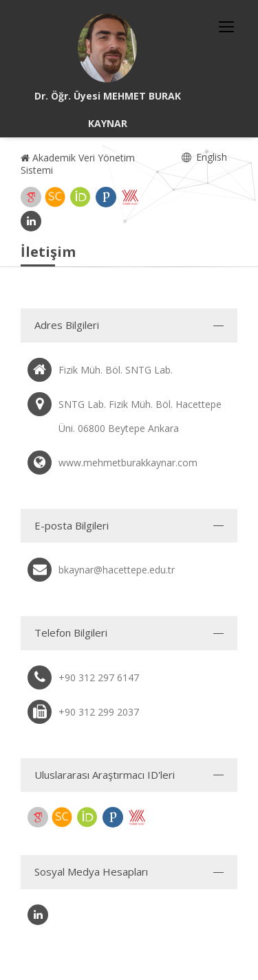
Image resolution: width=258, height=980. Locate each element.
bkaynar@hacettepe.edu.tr (117, 570)
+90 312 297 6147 (99, 677)
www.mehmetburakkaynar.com (128, 463)
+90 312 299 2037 (99, 712)
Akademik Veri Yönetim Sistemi (78, 164)
